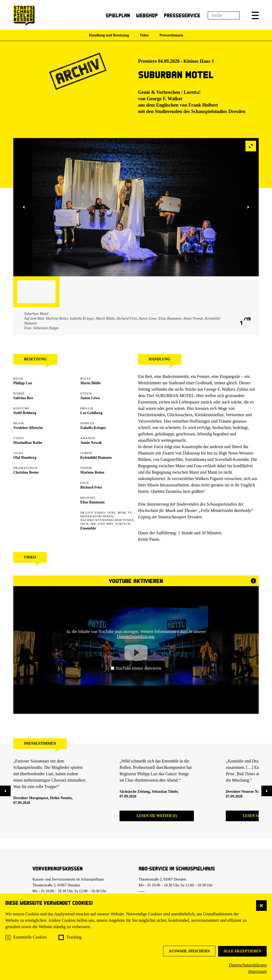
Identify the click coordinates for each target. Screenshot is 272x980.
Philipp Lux (23, 383)
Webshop (147, 15)
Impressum (257, 971)
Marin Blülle (90, 383)
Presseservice (182, 15)
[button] (255, 15)
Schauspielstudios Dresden (218, 111)
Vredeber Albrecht (28, 428)
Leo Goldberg (91, 413)
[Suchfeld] (224, 15)
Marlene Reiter (92, 472)
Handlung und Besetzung (109, 35)
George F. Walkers (220, 389)
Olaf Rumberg (25, 458)
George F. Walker (165, 99)
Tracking (74, 937)
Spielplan (118, 15)
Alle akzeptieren (242, 951)
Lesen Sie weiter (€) (157, 816)
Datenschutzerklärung (248, 965)
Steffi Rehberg (25, 413)
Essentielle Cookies (30, 937)
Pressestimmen (171, 35)
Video (144, 35)
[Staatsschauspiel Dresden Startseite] (24, 15)
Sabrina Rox (23, 398)
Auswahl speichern (189, 951)
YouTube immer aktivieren (136, 668)
